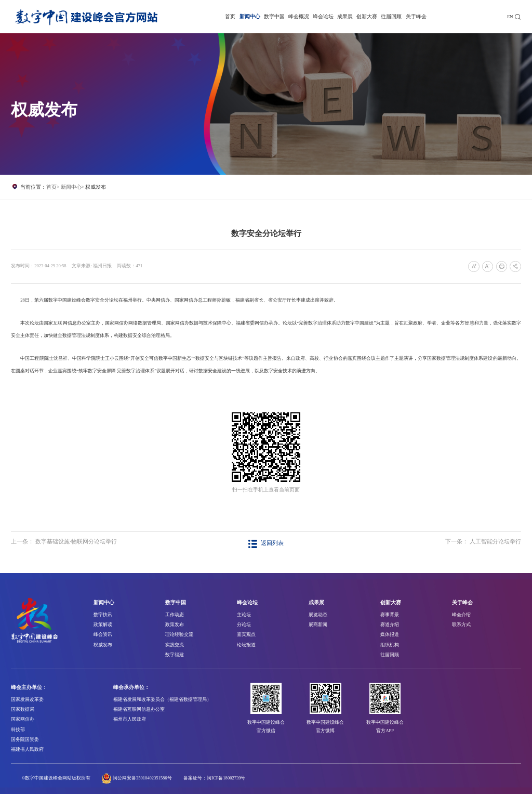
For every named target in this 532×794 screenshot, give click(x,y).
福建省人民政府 (27, 749)
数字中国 (274, 16)
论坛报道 (246, 645)
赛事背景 (390, 615)
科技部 (18, 730)
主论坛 (244, 615)
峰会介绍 (461, 615)
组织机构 (390, 645)
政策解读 (103, 624)
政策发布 (175, 624)
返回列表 (266, 543)
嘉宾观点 (246, 634)
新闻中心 (250, 16)
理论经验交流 (179, 634)
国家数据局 (23, 709)
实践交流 (175, 645)
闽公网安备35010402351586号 (142, 778)
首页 (230, 16)
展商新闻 (318, 624)
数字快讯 (103, 615)
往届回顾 (391, 16)
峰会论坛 (323, 16)
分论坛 (244, 624)
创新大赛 (367, 16)
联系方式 (461, 624)
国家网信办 (23, 719)
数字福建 (175, 655)
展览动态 (318, 615)
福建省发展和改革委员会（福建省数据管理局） (162, 699)
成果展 (345, 16)
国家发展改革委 (27, 699)
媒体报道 (390, 634)
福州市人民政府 (130, 719)
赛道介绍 (390, 624)
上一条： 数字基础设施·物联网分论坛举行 (64, 542)
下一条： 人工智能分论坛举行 (483, 542)
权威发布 (96, 187)
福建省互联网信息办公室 (139, 709)
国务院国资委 (25, 739)
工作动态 (175, 615)
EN (510, 17)
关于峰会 (416, 16)
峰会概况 (299, 16)
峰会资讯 (103, 634)
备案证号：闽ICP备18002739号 (214, 778)
